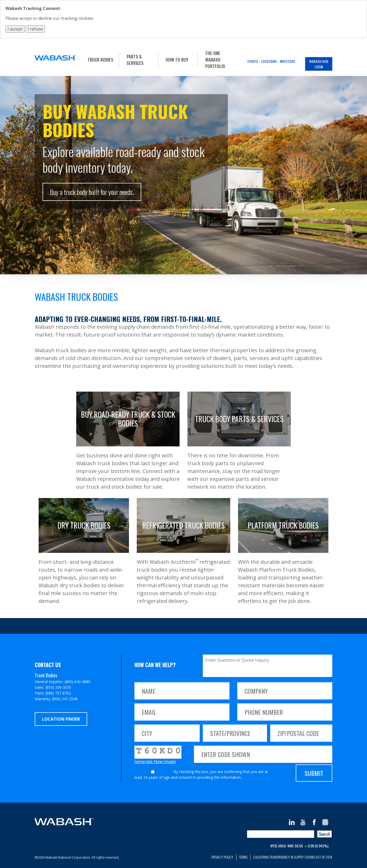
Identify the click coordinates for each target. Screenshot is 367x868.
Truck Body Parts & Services (239, 419)
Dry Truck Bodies (84, 525)
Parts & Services (135, 60)
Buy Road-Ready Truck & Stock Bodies (128, 419)
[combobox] (281, 834)
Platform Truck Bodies (283, 525)
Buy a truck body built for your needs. (92, 192)
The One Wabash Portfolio (215, 60)
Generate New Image (155, 762)
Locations (269, 61)
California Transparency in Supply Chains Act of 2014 (293, 857)
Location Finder (61, 719)
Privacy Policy (222, 857)
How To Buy (177, 60)
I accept (15, 29)
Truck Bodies (100, 60)
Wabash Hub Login (319, 64)
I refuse (35, 29)
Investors (288, 61)
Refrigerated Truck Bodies (183, 525)
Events (253, 61)
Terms (243, 857)
